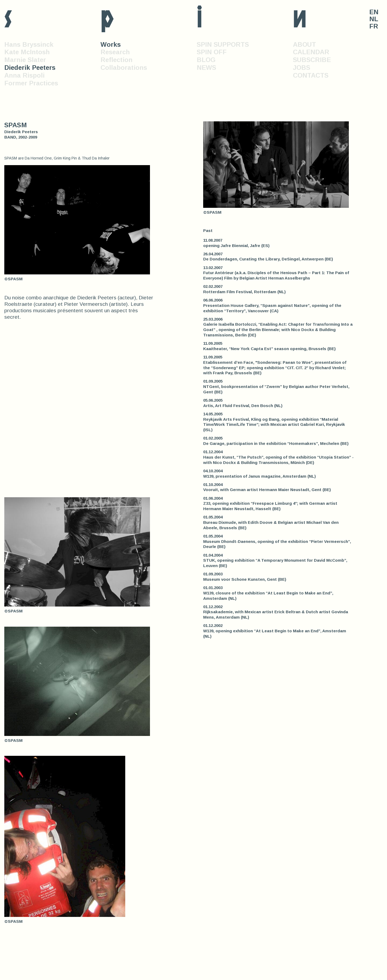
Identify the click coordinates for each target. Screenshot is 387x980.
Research (115, 52)
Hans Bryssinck (29, 44)
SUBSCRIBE (312, 60)
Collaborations (124, 68)
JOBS (302, 68)
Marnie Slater (25, 60)
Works (111, 44)
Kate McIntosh (27, 52)
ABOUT (304, 44)
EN (374, 12)
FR (374, 26)
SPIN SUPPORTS (223, 44)
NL (374, 19)
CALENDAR (311, 52)
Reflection (117, 60)
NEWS (206, 68)
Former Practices (31, 83)
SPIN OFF (212, 52)
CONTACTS (311, 75)
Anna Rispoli (24, 75)
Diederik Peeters (30, 68)
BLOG (206, 60)
